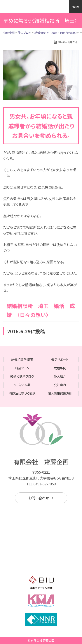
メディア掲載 (22, 385)
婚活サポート (60, 360)
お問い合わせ (39, 498)
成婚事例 (60, 368)
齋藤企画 (27, 7)
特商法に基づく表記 (22, 393)
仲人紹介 (60, 376)
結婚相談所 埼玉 (22, 360)
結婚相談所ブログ (22, 376)
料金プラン (22, 368)
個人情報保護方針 (60, 393)
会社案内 (60, 385)
